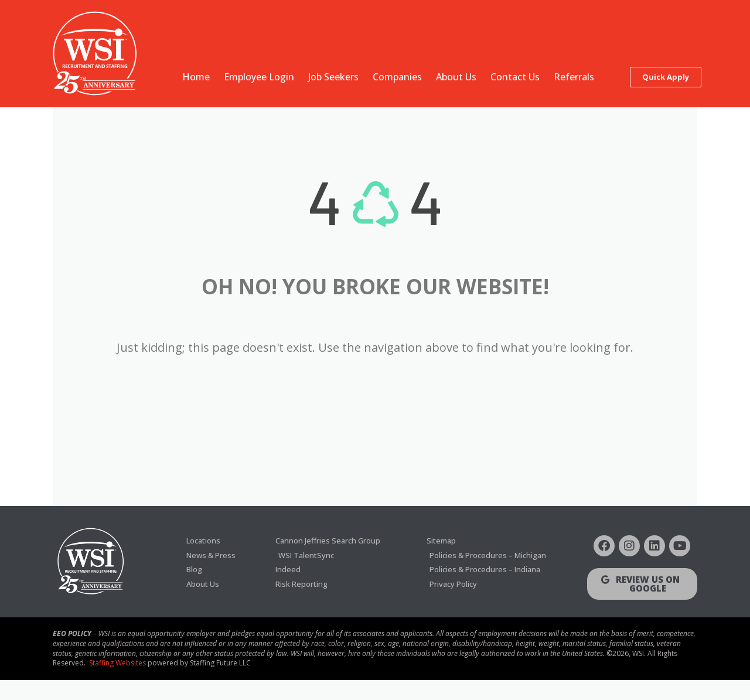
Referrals (574, 77)
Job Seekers (333, 77)
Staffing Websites (117, 683)
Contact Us (515, 77)
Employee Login (259, 77)
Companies (397, 77)
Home (196, 77)
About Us (456, 77)
